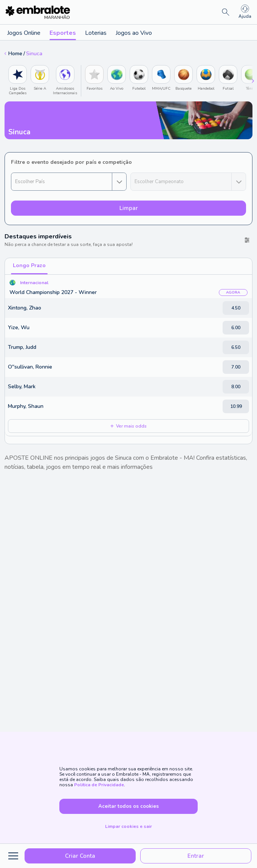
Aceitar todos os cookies (128, 806)
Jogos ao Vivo (134, 33)
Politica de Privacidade (99, 785)
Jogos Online (24, 33)
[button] (62, 182)
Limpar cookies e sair (128, 826)
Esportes (63, 34)
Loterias (96, 33)
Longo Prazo (29, 265)
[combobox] (69, 182)
